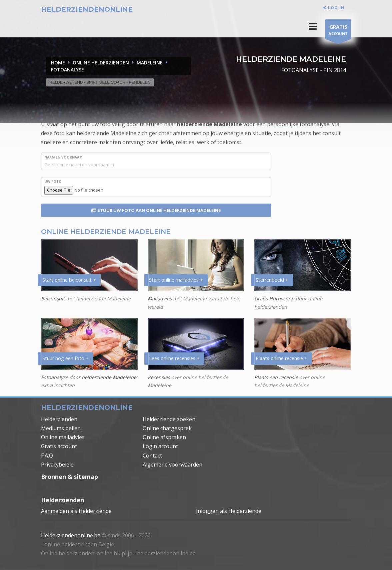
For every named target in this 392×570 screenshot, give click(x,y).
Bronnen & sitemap (69, 477)
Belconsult (53, 299)
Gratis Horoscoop (274, 299)
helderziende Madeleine (209, 124)
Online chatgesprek (167, 428)
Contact (152, 456)
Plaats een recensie (276, 377)
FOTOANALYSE (67, 70)
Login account (160, 446)
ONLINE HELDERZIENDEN (101, 63)
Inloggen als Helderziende (229, 511)
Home (58, 63)
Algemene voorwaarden (172, 465)
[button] (313, 26)
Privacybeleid (57, 465)
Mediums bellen (61, 428)
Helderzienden (59, 419)
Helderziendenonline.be (71, 535)
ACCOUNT (338, 31)
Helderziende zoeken (169, 419)
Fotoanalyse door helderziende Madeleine (89, 377)
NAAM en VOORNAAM (63, 157)
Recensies (159, 377)
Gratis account (59, 446)
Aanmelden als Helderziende (76, 511)
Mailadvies (160, 299)
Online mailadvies (63, 437)
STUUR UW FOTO (156, 210)
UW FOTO (53, 182)
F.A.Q (47, 456)
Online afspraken (164, 437)
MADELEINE (150, 63)
